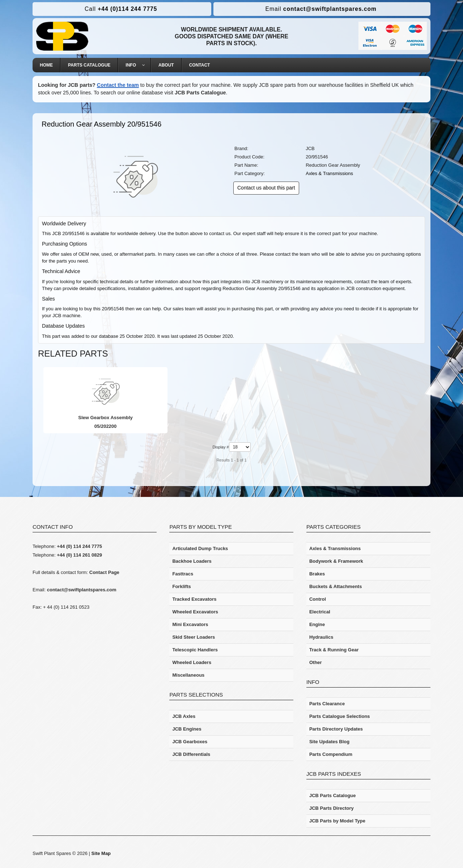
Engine (317, 624)
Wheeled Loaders (192, 662)
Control (318, 599)
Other (316, 662)
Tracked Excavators (194, 599)
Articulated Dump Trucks (200, 548)
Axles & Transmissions (329, 173)
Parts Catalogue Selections (340, 716)
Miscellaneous (188, 675)
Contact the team (118, 85)
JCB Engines (187, 729)
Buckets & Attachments (335, 586)
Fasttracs (183, 574)
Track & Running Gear (334, 650)
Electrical (320, 612)
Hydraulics (321, 637)
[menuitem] (46, 65)
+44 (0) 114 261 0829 (79, 555)
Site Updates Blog (329, 742)
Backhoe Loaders (192, 561)
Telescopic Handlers (195, 650)
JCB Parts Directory (332, 808)
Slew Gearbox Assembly (103, 418)
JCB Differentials (191, 754)
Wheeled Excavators (195, 612)
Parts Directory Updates (336, 729)
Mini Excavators (190, 624)
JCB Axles (184, 716)
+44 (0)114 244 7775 (121, 9)
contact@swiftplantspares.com (321, 9)
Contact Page (104, 572)
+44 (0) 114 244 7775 (79, 546)
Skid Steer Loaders (194, 637)
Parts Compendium (331, 754)
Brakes (317, 574)
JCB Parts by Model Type (337, 821)
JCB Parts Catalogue (200, 93)
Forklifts (181, 586)
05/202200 (103, 426)
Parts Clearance (327, 704)
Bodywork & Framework (336, 561)
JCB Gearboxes (190, 742)
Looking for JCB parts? (67, 85)
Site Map (101, 853)
